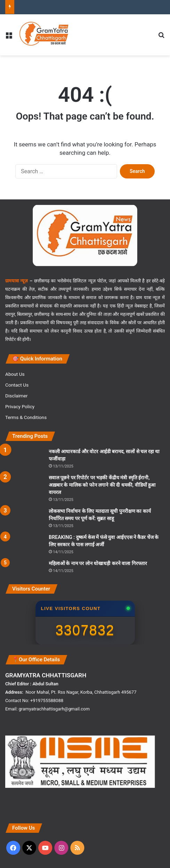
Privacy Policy (20, 406)
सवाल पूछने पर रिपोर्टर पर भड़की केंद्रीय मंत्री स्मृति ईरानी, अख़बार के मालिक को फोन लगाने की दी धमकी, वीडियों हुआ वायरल (102, 485)
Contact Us (17, 385)
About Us (15, 374)
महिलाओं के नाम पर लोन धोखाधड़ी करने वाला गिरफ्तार (98, 563)
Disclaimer (16, 396)
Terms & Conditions (26, 417)
